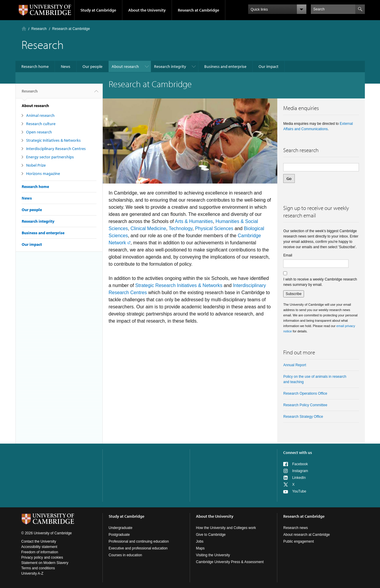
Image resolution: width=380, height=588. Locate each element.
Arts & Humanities (194, 221)
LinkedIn (299, 478)
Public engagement (299, 541)
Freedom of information (40, 552)
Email (288, 255)
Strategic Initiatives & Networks (53, 140)
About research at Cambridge (307, 535)
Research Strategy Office (303, 417)
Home (24, 29)
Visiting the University (213, 555)
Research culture (41, 124)
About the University (147, 10)
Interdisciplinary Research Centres (56, 149)
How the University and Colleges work (226, 528)
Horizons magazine (43, 173)
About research (125, 66)
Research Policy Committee (305, 405)
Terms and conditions (38, 568)
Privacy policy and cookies (42, 557)
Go (289, 179)
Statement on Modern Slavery (45, 563)
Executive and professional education (138, 548)
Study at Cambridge (98, 10)
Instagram (300, 471)
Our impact (269, 66)
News (66, 66)
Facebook (300, 464)
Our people (92, 66)
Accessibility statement (39, 547)
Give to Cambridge (211, 535)
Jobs (200, 541)
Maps (200, 548)
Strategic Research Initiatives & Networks (179, 285)
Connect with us (298, 452)
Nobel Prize (36, 165)
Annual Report (295, 365)
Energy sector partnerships (50, 157)
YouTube (299, 491)
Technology (180, 228)
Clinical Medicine (148, 228)
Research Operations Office (305, 393)
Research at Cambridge (198, 10)
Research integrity (170, 66)
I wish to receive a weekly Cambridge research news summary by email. (320, 282)
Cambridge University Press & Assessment (230, 562)
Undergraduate (121, 528)
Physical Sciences (214, 228)
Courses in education (125, 555)
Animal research (40, 115)
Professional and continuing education (139, 541)
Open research (39, 132)
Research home (35, 66)
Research (39, 29)
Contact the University (39, 541)
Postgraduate (119, 535)
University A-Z (33, 573)
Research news (296, 528)
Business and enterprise (225, 66)
